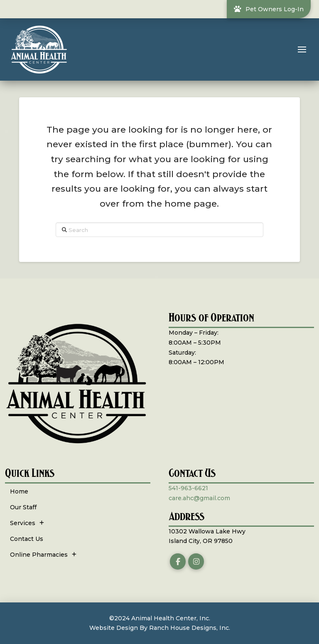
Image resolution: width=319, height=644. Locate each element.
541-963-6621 (188, 488)
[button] (302, 49)
